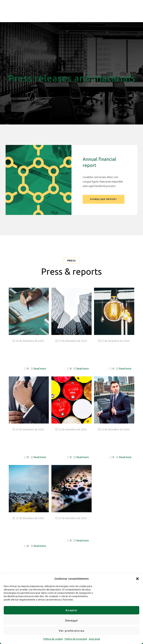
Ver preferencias (71, 631)
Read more (40, 369)
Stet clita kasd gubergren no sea (70, 352)
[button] (137, 579)
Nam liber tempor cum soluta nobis (26, 441)
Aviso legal (94, 639)
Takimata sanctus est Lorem (24, 530)
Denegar (72, 620)
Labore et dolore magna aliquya (113, 441)
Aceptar (71, 610)
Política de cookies (53, 639)
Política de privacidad (76, 639)
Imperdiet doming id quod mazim (68, 441)
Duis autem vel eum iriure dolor (114, 352)
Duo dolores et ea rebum (71, 527)
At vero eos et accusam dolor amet (28, 352)
